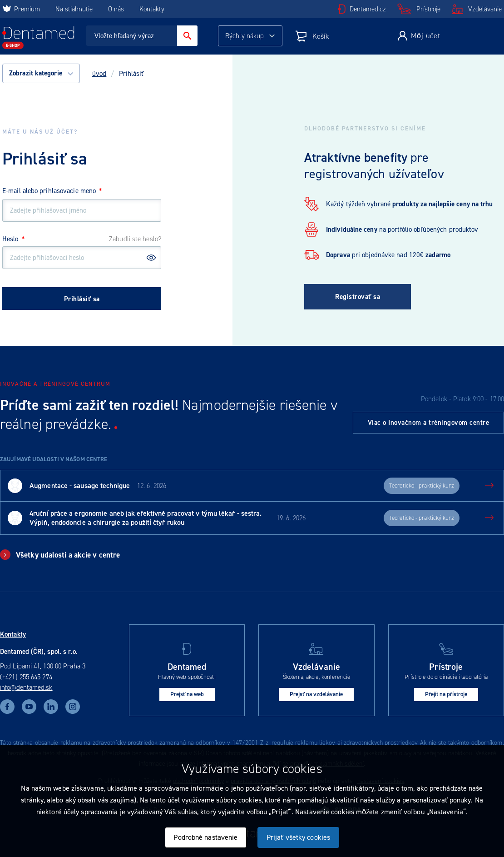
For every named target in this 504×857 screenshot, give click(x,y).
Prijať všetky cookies (298, 837)
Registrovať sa (358, 297)
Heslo (13, 239)
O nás (116, 9)
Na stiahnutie (75, 9)
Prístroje (428, 9)
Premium (21, 9)
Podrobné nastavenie (205, 837)
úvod (99, 74)
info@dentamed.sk (26, 688)
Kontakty (152, 9)
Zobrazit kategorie (41, 73)
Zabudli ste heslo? (135, 239)
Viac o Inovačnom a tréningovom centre (429, 423)
